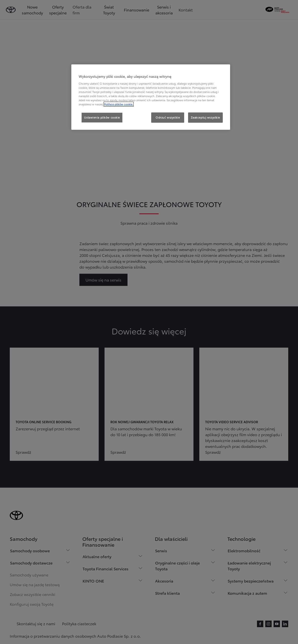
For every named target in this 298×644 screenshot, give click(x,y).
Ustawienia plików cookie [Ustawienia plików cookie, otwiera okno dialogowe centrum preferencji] (102, 117)
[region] (151, 97)
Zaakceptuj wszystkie (205, 117)
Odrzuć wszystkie (168, 117)
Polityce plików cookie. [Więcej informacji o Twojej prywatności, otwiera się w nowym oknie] (119, 104)
